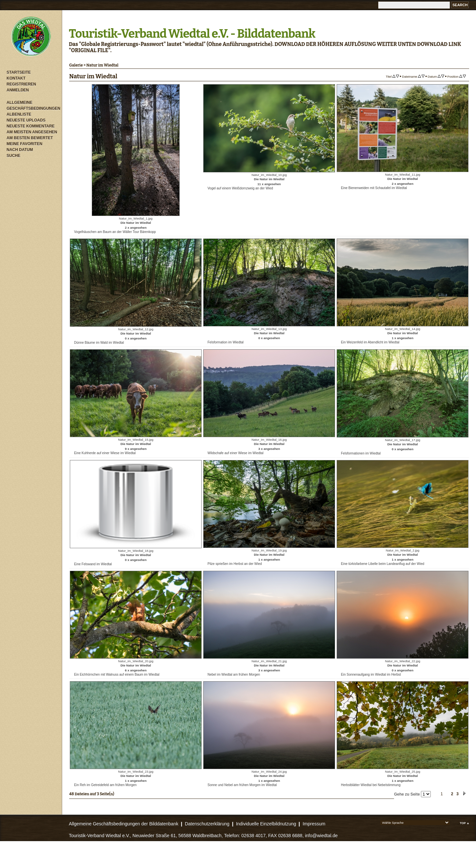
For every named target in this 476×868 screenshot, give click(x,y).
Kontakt (16, 78)
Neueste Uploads (26, 120)
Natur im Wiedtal (102, 65)
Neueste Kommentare (30, 126)
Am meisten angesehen (32, 132)
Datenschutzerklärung (207, 824)
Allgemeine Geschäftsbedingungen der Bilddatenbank (124, 824)
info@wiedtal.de (321, 836)
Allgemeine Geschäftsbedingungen (33, 106)
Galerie (76, 65)
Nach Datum (20, 150)
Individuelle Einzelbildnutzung (266, 824)
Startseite (19, 72)
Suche (13, 156)
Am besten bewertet (30, 138)
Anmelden (18, 90)
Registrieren (21, 84)
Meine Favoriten (24, 144)
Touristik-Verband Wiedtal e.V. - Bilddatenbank (192, 34)
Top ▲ (465, 823)
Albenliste (19, 114)
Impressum (314, 824)
